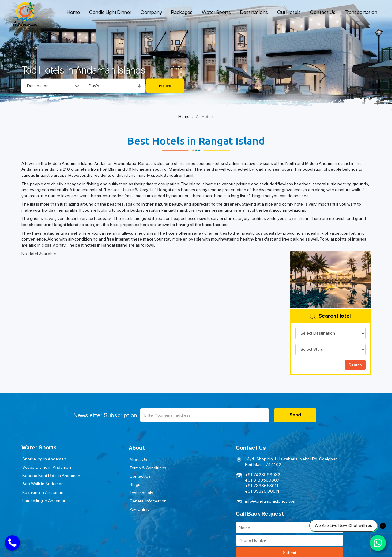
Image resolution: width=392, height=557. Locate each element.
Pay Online (110, 507)
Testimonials (112, 491)
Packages (182, 12)
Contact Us (323, 12)
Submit (327, 487)
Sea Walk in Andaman (42, 483)
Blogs (106, 483)
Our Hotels (289, 12)
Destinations (254, 12)
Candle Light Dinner (110, 12)
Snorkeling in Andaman (43, 459)
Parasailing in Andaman (43, 499)
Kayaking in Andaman (42, 491)
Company (151, 12)
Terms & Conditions (119, 467)
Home (73, 12)
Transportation (361, 12)
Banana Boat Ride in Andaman (50, 475)
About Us (109, 459)
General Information (119, 499)
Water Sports (216, 12)
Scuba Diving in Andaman (46, 467)
